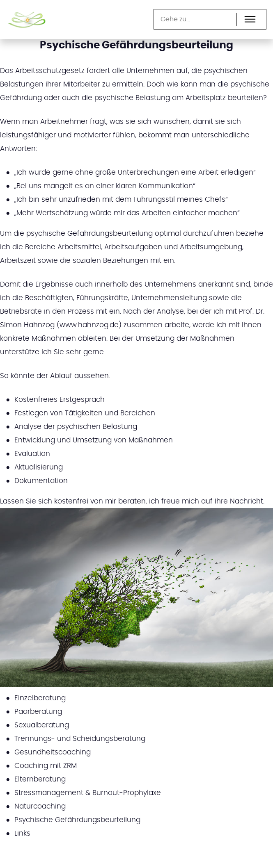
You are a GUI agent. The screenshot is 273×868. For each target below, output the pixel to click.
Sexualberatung (42, 725)
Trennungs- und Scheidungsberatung (80, 739)
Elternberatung (40, 779)
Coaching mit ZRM (46, 766)
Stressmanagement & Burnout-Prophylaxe (88, 793)
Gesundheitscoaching (53, 752)
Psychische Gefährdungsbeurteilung (77, 820)
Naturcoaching (40, 806)
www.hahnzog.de (89, 325)
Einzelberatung (40, 698)
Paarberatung (38, 712)
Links (22, 833)
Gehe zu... (175, 19)
